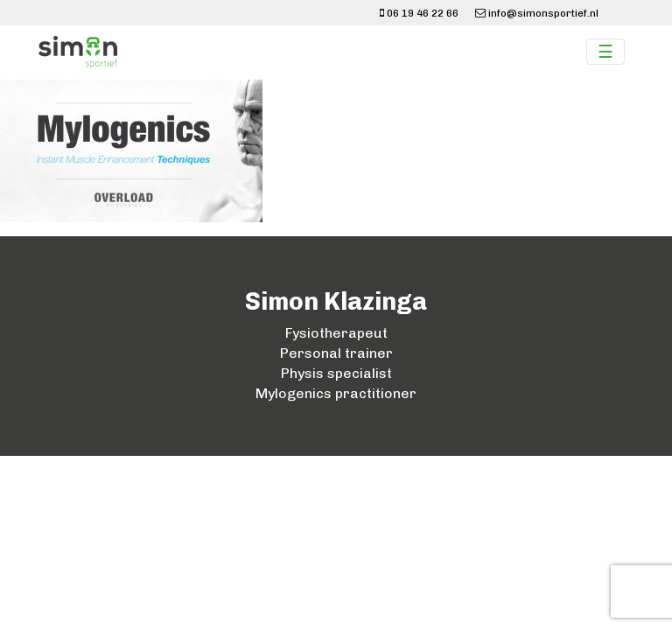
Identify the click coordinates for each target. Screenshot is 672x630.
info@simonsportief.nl (537, 13)
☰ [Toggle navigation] (605, 52)
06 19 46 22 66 (419, 13)
